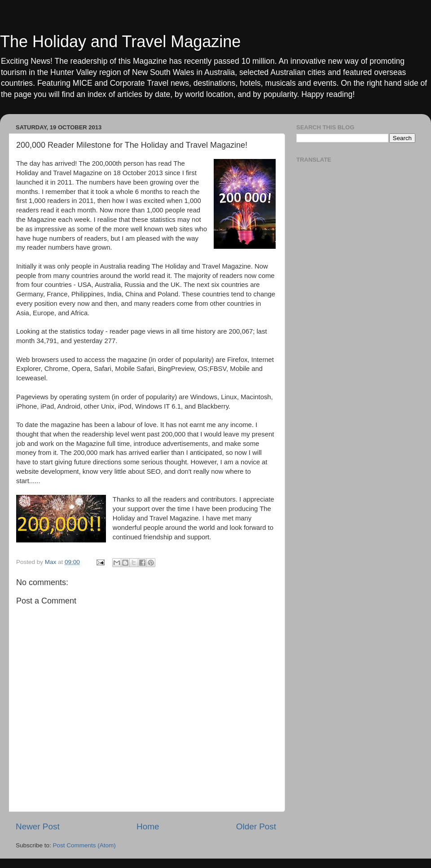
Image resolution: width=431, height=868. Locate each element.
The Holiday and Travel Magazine (120, 42)
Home (148, 826)
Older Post (256, 826)
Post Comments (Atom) (84, 845)
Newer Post (38, 826)
